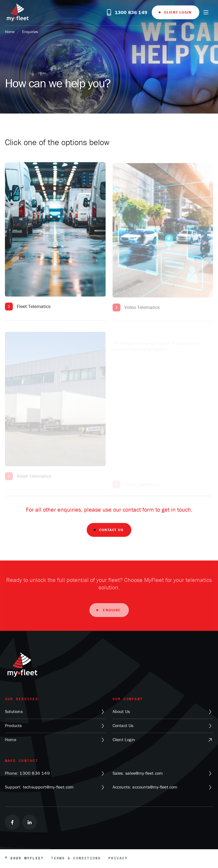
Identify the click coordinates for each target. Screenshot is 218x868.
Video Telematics (142, 311)
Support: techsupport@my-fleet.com (55, 787)
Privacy (118, 858)
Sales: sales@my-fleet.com (163, 773)
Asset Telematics (34, 485)
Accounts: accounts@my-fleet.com (163, 787)
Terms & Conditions (76, 858)
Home (10, 32)
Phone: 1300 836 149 (55, 773)
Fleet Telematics (34, 308)
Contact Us (111, 530)
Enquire (111, 613)
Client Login (178, 12)
